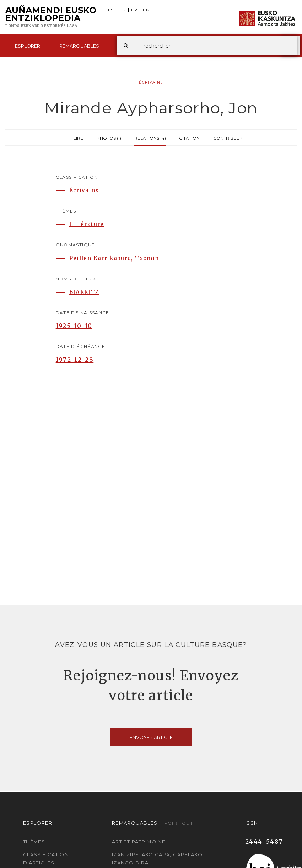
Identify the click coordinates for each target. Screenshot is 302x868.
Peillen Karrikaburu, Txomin (114, 258)
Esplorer (28, 46)
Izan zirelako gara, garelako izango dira (157, 859)
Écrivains (151, 82)
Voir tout (179, 823)
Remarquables (79, 46)
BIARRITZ (84, 292)
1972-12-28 (75, 360)
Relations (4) (150, 138)
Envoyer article (151, 737)
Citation (189, 138)
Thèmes (34, 842)
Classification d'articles (46, 859)
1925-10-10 (74, 326)
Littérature (87, 224)
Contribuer (228, 138)
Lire (78, 138)
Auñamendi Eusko (51, 17)
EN (146, 10)
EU (123, 10)
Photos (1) (109, 138)
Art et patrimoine (139, 842)
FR (134, 10)
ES (111, 10)
